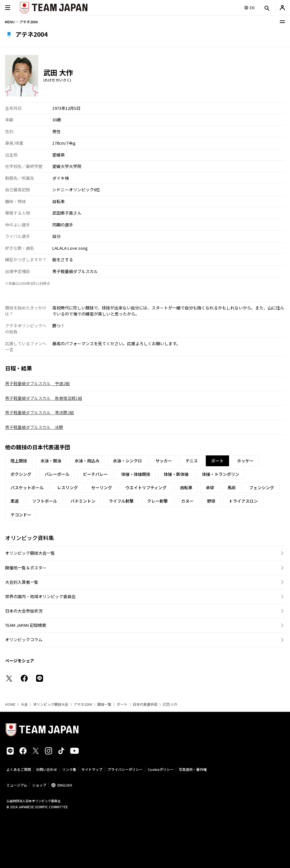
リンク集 (69, 769)
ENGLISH (65, 785)
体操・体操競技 (136, 474)
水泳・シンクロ (127, 461)
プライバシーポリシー (125, 769)
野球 (211, 501)
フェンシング (262, 487)
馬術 (232, 487)
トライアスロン (243, 501)
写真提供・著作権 (193, 769)
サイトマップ (92, 769)
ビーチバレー (95, 474)
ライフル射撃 (121, 501)
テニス (192, 461)
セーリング (102, 487)
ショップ (39, 785)
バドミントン (83, 501)
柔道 (15, 501)
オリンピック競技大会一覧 (30, 553)
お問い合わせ (47, 769)
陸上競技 (19, 461)
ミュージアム (17, 785)
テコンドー (21, 515)
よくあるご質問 (19, 769)
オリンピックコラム (24, 640)
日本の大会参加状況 (24, 611)
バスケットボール (27, 487)
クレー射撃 (157, 501)
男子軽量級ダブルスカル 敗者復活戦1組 (44, 398)
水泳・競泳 (51, 461)
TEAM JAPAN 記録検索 (26, 625)
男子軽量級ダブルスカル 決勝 (34, 427)
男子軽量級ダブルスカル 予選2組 (37, 383)
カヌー (187, 501)
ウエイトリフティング (146, 487)
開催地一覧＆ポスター (26, 568)
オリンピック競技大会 (51, 704)
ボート (122, 704)
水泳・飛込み (87, 461)
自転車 (186, 487)
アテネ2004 (83, 704)
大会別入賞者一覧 (22, 582)
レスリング (67, 487)
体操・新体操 (176, 474)
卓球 (210, 487)
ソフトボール (45, 501)
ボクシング (21, 474)
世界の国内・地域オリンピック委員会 (40, 596)
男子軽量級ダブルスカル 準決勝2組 (39, 412)
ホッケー (245, 461)
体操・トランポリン (221, 474)
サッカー (164, 461)
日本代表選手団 (145, 704)
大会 (24, 704)
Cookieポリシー (161, 769)
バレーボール (57, 474)
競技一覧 (104, 704)
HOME (10, 704)
